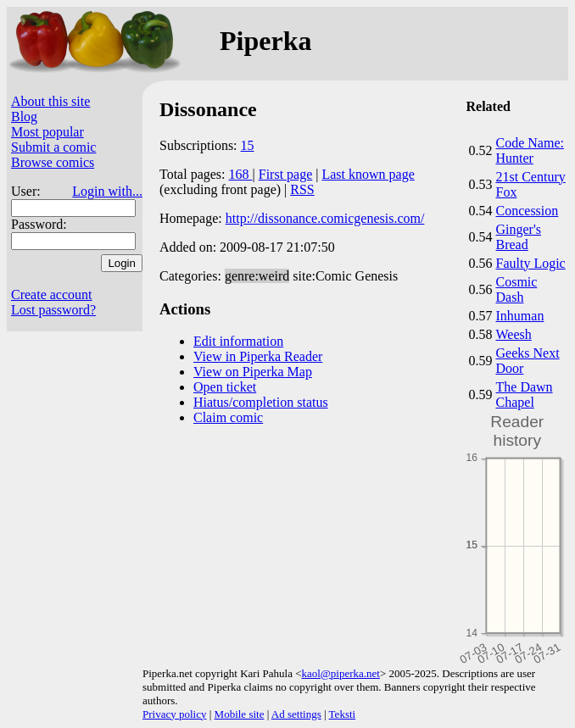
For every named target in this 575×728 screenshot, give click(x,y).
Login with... (107, 191)
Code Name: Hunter (530, 150)
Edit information (238, 341)
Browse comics (53, 162)
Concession (528, 211)
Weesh (514, 334)
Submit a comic (53, 147)
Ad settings (296, 714)
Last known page (368, 174)
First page (286, 174)
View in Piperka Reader (258, 356)
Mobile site (240, 714)
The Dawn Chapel (525, 395)
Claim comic (228, 417)
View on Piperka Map (253, 372)
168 (241, 174)
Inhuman (520, 316)
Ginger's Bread (519, 237)
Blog (24, 117)
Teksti (343, 714)
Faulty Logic (531, 263)
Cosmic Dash (517, 289)
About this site (50, 101)
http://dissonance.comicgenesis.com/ (325, 218)
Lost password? (53, 310)
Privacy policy (174, 714)
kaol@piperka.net (340, 673)
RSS (302, 189)
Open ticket (225, 387)
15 (248, 145)
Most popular (47, 132)
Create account (52, 295)
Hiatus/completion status (261, 402)
